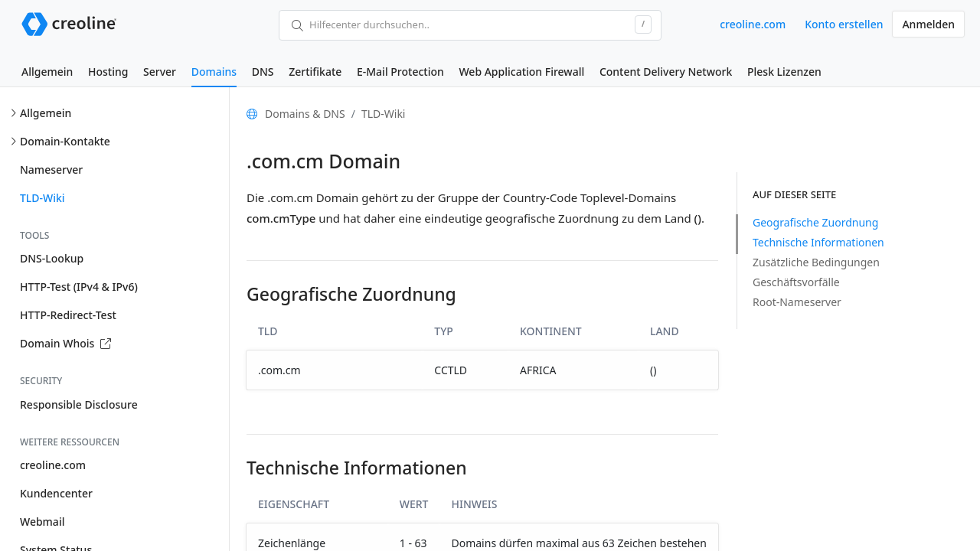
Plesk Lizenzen (784, 72)
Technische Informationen (818, 242)
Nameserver (51, 170)
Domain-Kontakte (65, 141)
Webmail (42, 522)
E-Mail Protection (400, 72)
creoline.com (753, 24)
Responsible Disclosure (79, 404)
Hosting (108, 72)
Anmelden (928, 24)
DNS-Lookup (52, 258)
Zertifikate (315, 72)
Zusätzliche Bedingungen (816, 262)
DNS (263, 72)
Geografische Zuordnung (815, 222)
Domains (214, 72)
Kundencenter (56, 493)
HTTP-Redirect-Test (68, 315)
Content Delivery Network (666, 72)
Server (160, 72)
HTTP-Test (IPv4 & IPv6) (79, 287)
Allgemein (47, 72)
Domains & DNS (305, 114)
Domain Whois (65, 343)
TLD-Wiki (42, 198)
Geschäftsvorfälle (796, 282)
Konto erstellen (844, 24)
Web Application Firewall (521, 72)
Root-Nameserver (797, 302)
